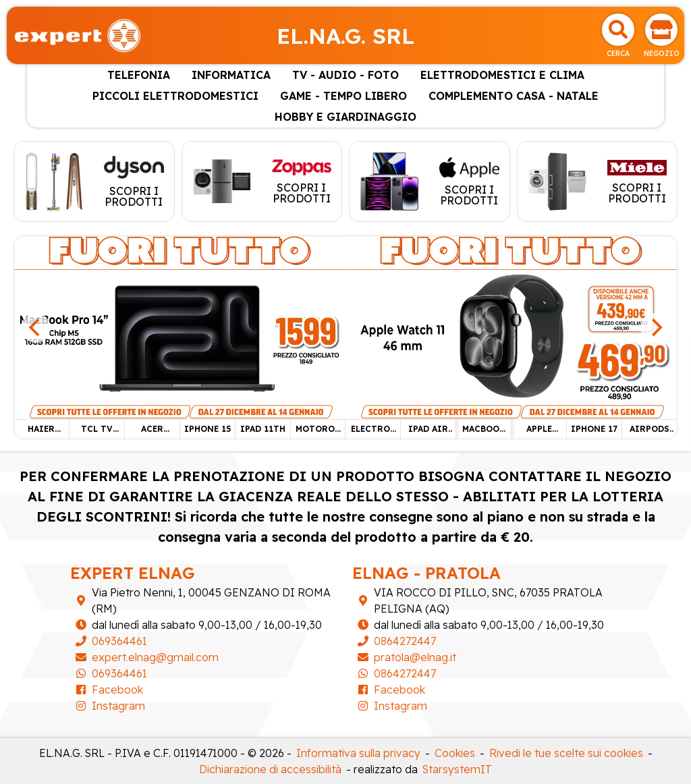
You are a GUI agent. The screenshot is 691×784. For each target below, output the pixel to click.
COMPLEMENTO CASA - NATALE (514, 96)
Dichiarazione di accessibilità (270, 769)
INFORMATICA (231, 75)
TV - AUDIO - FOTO (345, 75)
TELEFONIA (139, 75)
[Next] (655, 328)
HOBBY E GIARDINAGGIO (345, 117)
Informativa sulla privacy (358, 753)
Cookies (455, 753)
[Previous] (36, 328)
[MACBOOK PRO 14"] (180, 327)
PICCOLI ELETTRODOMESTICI (175, 96)
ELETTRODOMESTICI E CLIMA (502, 75)
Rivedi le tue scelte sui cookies (566, 753)
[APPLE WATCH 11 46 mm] (511, 327)
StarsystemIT (457, 769)
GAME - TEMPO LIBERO (343, 96)
